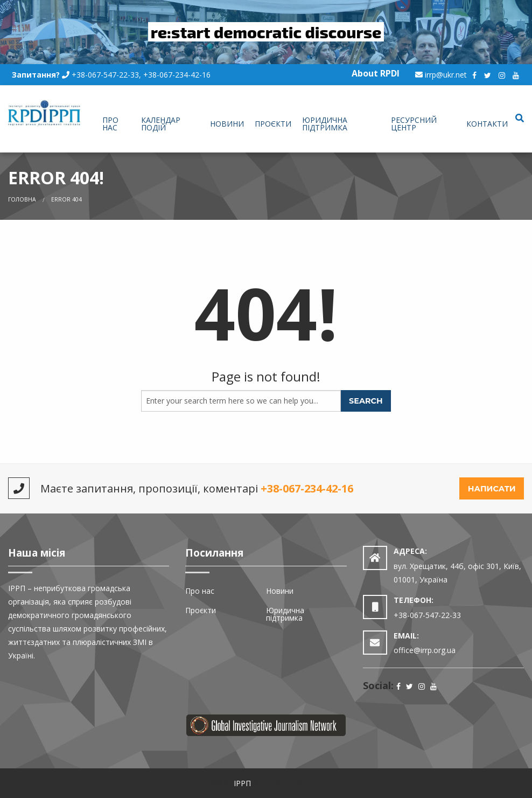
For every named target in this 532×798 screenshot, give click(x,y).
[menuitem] (116, 124)
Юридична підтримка (325, 124)
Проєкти (273, 124)
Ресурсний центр (414, 124)
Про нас (110, 124)
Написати (492, 489)
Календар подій (161, 124)
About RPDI (376, 73)
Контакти (487, 124)
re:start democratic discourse (266, 32)
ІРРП (242, 783)
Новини (227, 124)
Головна (22, 199)
